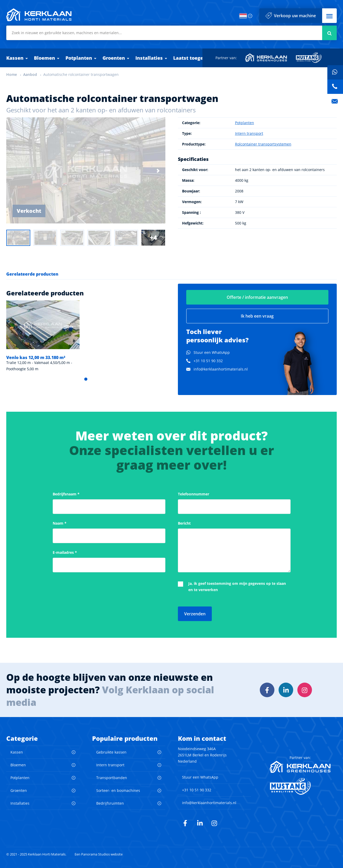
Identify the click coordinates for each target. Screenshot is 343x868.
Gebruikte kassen (111, 752)
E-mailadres (65, 552)
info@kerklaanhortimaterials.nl (221, 369)
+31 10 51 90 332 (208, 361)
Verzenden (195, 614)
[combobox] (171, 33)
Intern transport (249, 133)
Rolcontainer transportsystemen (263, 144)
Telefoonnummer (194, 494)
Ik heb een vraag (257, 316)
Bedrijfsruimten (110, 803)
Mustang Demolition (309, 58)
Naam (60, 523)
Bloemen (44, 58)
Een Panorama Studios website (99, 854)
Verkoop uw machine (295, 16)
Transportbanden (112, 778)
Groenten (114, 58)
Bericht (184, 523)
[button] (329, 16)
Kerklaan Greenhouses (266, 58)
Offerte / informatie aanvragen (257, 297)
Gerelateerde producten (32, 274)
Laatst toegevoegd (195, 58)
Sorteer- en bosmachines (118, 790)
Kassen (15, 58)
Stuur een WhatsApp (212, 352)
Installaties (149, 58)
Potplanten (79, 58)
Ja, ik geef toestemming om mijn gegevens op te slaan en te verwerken (237, 587)
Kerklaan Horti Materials (39, 15)
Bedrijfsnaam (66, 494)
